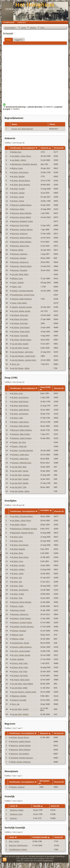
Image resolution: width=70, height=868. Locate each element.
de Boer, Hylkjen (18, 569)
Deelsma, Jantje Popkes (21, 618)
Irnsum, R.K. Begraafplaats (22, 129)
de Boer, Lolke (17, 418)
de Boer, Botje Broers (20, 406)
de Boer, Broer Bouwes (21, 185)
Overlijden (46, 510)
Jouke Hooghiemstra (45, 861)
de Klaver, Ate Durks (20, 319)
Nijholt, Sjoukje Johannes (21, 762)
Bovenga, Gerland (19, 258)
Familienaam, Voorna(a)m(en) (24, 148)
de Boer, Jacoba (18, 193)
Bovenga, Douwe (18, 610)
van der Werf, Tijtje (19, 487)
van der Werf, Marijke (20, 483)
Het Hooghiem (35, 5)
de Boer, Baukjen (18, 549)
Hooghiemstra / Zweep (18, 850)
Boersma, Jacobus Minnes (22, 230)
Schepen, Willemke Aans (21, 463)
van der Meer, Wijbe (20, 688)
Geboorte (46, 148)
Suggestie (18, 40)
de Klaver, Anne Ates (20, 315)
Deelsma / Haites (17, 810)
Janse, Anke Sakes (19, 303)
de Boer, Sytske (18, 197)
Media (33, 28)
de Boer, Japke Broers (20, 410)
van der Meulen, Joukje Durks (23, 356)
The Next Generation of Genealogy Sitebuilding (46, 856)
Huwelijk (38, 806)
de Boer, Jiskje (17, 586)
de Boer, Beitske (18, 176)
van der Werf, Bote (19, 467)
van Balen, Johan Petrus (21, 156)
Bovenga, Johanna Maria (22, 266)
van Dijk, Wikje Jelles (20, 274)
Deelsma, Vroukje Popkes (22, 623)
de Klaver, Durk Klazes (21, 327)
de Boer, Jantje (17, 574)
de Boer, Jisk (17, 578)
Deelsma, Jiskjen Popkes (21, 438)
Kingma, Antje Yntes (20, 663)
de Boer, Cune (17, 561)
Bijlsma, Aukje (17, 168)
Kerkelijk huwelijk (41, 837)
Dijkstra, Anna (17, 278)
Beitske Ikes (16, 152)
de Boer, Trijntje (18, 201)
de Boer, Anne (17, 393)
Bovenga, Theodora (20, 270)
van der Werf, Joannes (21, 475)
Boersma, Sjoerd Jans (20, 246)
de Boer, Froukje (18, 189)
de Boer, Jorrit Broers (20, 414)
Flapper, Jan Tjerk (19, 442)
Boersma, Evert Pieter (20, 225)
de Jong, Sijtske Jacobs (21, 311)
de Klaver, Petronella (20, 336)
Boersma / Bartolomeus (18, 845)
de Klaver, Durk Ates (20, 323)
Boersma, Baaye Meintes (22, 213)
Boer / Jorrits (14, 841)
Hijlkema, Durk (17, 635)
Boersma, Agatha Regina (22, 205)
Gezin (14, 806)
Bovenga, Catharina (20, 254)
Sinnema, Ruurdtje (19, 700)
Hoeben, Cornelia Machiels (22, 291)
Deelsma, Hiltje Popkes (21, 434)
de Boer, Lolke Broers (20, 422)
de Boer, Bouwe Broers (21, 181)
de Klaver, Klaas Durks (21, 332)
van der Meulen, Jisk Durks (22, 352)
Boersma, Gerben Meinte (21, 746)
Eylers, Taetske (18, 283)
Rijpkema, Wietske (19, 696)
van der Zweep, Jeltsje (21, 368)
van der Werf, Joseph (20, 479)
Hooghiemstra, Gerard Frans (23, 295)
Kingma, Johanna (18, 787)
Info (42, 28)
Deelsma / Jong (16, 814)
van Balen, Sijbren (19, 160)
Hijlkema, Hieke (18, 639)
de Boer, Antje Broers (20, 172)
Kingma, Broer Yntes (20, 667)
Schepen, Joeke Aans (20, 455)
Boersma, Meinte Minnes (22, 238)
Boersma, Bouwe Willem (21, 217)
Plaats (8, 40)
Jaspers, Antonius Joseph (22, 307)
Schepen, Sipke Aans (20, 459)
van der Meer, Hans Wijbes (22, 684)
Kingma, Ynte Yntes (19, 671)
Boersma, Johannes (20, 234)
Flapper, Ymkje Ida (19, 446)
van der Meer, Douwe (20, 348)
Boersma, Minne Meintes (22, 242)
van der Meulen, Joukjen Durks (24, 360)
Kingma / (14, 818)
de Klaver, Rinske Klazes (22, 340)
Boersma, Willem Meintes (22, 430)
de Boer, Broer (17, 553)
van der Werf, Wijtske (20, 714)
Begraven (45, 733)
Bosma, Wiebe (17, 250)
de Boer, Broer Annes (20, 557)
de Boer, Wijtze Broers (20, 426)
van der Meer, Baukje (20, 344)
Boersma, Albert (18, 209)
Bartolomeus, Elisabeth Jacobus (24, 164)
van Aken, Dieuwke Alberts (22, 516)
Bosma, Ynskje (17, 606)
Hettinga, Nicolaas (19, 631)
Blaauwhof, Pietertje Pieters (22, 533)
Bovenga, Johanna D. (20, 262)
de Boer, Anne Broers (20, 397)
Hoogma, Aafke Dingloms (22, 299)
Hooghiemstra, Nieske (20, 643)
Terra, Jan (15, 364)
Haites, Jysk (16, 287)
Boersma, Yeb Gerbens (20, 754)
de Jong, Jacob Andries (21, 651)
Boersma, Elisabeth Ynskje (22, 221)
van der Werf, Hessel (20, 471)
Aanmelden (10, 28)
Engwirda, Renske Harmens (23, 627)
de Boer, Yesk (17, 598)
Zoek (23, 28)
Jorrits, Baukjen (18, 659)
